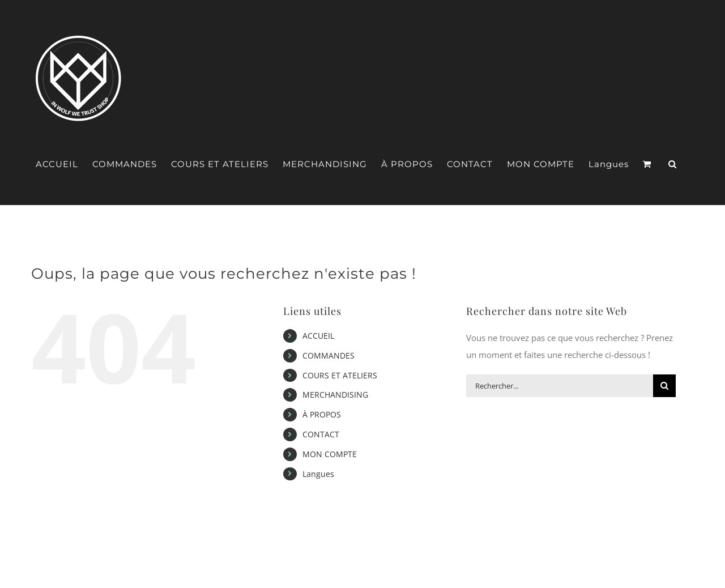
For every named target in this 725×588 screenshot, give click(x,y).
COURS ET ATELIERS (340, 375)
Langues (318, 474)
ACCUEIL (318, 336)
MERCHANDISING (335, 395)
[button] (673, 164)
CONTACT (321, 434)
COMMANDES (329, 355)
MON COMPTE (330, 454)
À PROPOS (322, 414)
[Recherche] (664, 386)
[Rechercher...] (560, 386)
